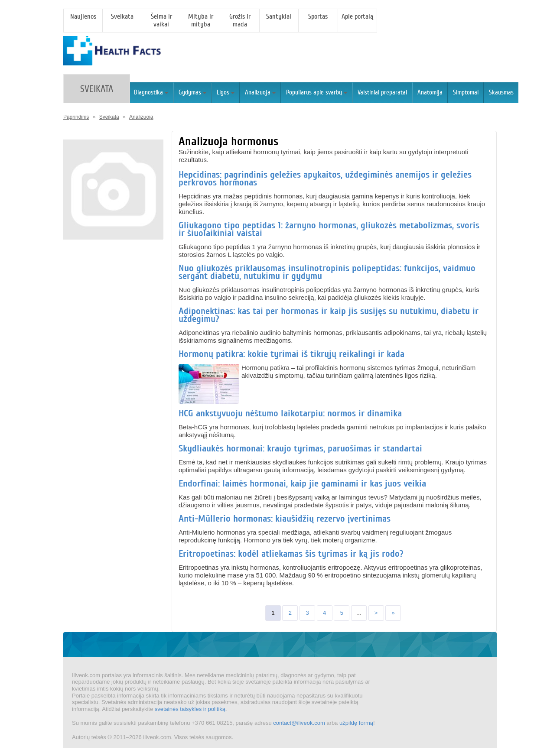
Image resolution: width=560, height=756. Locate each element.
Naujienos (83, 16)
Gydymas (192, 92)
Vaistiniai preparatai (382, 92)
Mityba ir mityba (201, 20)
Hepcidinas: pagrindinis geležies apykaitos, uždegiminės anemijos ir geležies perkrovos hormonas (325, 178)
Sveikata (122, 16)
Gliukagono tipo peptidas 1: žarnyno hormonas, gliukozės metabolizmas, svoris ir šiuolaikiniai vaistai (329, 229)
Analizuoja (260, 92)
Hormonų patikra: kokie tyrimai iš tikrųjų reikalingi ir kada (291, 354)
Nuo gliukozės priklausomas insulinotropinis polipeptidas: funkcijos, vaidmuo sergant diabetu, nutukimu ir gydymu (327, 272)
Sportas (318, 16)
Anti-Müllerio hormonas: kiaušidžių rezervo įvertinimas (285, 519)
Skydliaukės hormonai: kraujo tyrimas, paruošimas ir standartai (300, 448)
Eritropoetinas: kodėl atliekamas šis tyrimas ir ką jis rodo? (291, 554)
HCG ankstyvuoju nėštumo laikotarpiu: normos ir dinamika (290, 413)
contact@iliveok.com (299, 723)
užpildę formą (356, 723)
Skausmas (501, 92)
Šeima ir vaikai (161, 20)
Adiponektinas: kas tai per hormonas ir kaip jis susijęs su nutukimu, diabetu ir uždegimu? (329, 315)
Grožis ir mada (240, 20)
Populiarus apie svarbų (317, 92)
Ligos (226, 92)
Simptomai (466, 92)
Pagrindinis (76, 117)
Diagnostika (151, 92)
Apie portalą (357, 16)
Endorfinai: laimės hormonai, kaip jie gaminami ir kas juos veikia (302, 483)
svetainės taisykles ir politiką (190, 709)
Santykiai (279, 16)
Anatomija (430, 92)
